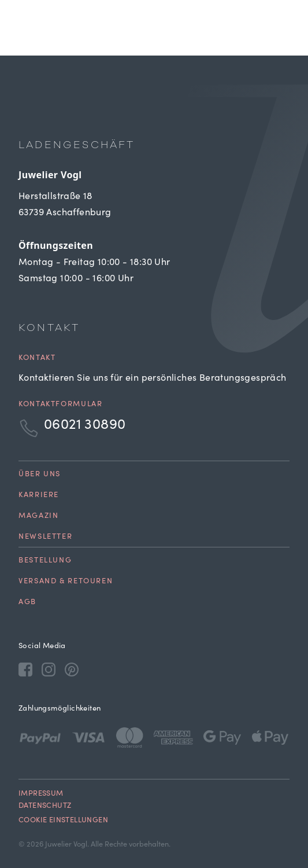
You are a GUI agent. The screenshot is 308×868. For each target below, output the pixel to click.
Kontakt (37, 358)
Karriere (39, 496)
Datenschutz (45, 806)
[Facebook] (25, 669)
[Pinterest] (72, 669)
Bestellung (45, 561)
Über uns (40, 475)
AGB (27, 603)
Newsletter (45, 537)
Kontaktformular (60, 405)
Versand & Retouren (66, 582)
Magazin (38, 516)
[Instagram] (49, 669)
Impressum (41, 794)
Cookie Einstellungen (63, 821)
